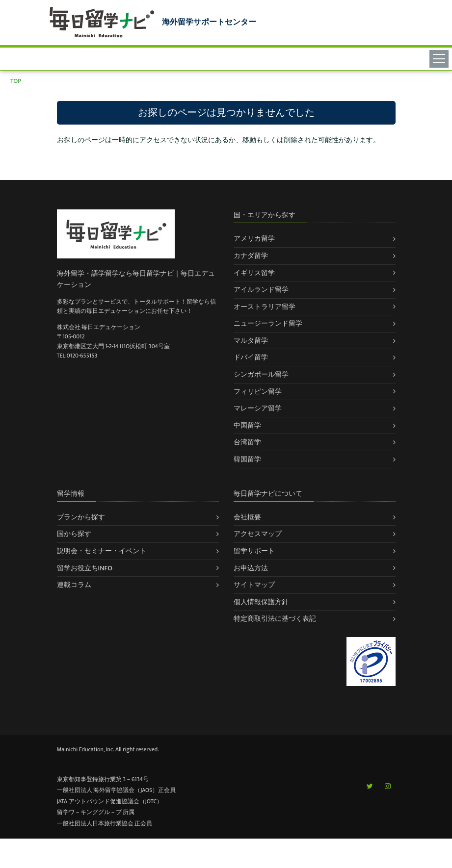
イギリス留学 (254, 273)
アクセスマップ (258, 534)
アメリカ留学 (254, 239)
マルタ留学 (251, 341)
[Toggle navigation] (440, 58)
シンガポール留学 (261, 374)
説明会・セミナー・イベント (102, 551)
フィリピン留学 (258, 392)
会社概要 (247, 517)
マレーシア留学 (258, 408)
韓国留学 (247, 459)
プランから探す (81, 517)
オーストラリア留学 (265, 307)
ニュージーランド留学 (268, 323)
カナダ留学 (251, 256)
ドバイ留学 (251, 357)
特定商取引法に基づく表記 (275, 619)
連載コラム (74, 585)
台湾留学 (247, 442)
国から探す (74, 534)
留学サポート (254, 551)
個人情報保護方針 (261, 602)
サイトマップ (254, 585)
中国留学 (247, 425)
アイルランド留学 (261, 290)
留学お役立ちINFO (85, 568)
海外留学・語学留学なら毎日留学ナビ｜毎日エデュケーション (136, 279)
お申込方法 (251, 568)
